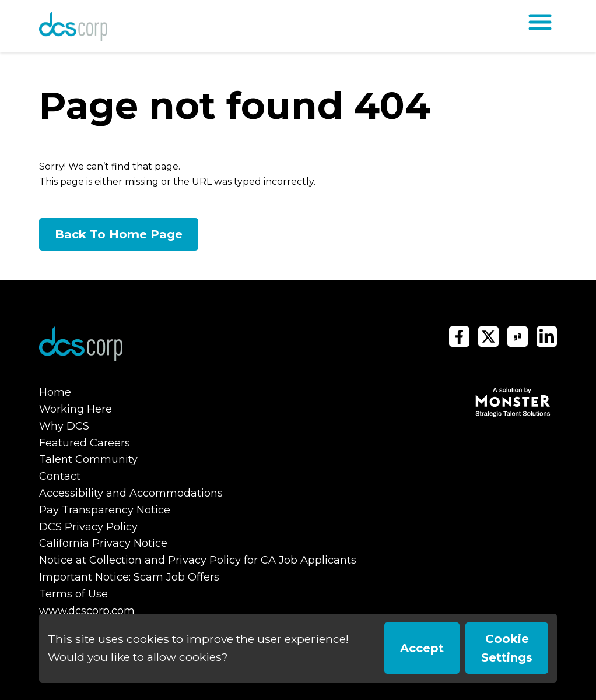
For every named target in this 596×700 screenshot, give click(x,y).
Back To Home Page (119, 234)
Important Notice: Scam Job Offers (129, 577)
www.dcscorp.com (87, 611)
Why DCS (64, 426)
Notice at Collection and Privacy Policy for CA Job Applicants (198, 560)
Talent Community (88, 459)
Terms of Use (73, 594)
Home (55, 392)
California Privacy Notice (103, 543)
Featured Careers (85, 443)
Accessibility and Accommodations (131, 493)
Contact (60, 476)
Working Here (76, 409)
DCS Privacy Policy (88, 527)
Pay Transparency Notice (105, 510)
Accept (422, 648)
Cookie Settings (507, 648)
